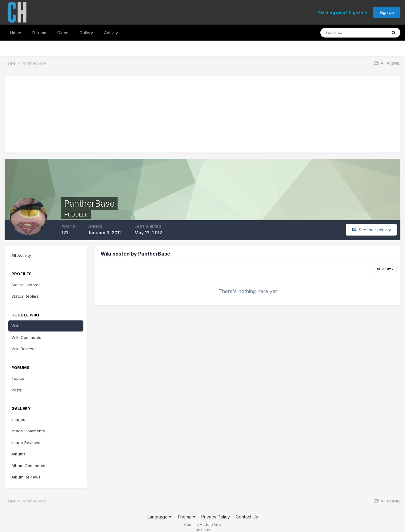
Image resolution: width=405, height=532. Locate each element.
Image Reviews (26, 443)
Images (18, 419)
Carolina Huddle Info (202, 524)
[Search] (354, 33)
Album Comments (28, 466)
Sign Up (387, 12)
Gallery (86, 33)
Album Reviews (26, 477)
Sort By (385, 269)
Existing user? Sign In (343, 13)
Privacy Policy (216, 517)
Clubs (63, 33)
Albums (18, 454)
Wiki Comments (26, 337)
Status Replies (25, 296)
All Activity (21, 255)
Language (159, 517)
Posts (17, 390)
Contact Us (247, 517)
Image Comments (28, 431)
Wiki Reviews (24, 349)
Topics (18, 378)
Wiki (15, 326)
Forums (39, 33)
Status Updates (26, 285)
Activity (111, 33)
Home (16, 33)
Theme (186, 517)
